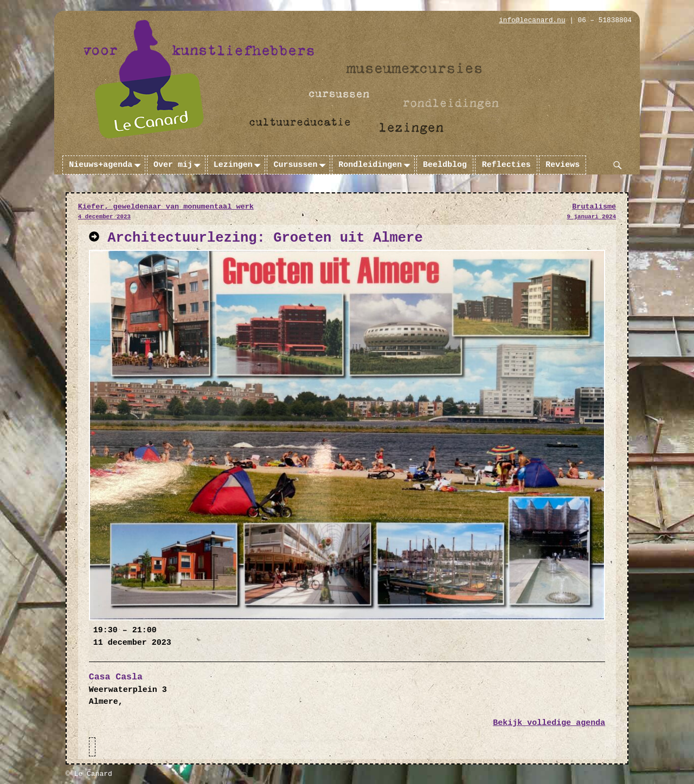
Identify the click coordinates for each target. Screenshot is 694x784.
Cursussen (302, 165)
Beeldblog (445, 165)
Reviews (563, 165)
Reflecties (506, 165)
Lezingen (239, 165)
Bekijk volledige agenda (549, 723)
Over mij (179, 165)
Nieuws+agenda (107, 165)
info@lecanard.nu (532, 20)
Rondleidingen (376, 165)
